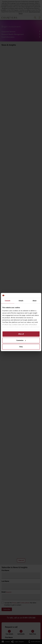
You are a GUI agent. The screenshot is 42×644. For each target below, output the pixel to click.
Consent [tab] (8, 301)
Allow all (21, 334)
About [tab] (35, 301)
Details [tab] (21, 301)
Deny (21, 347)
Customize (21, 340)
